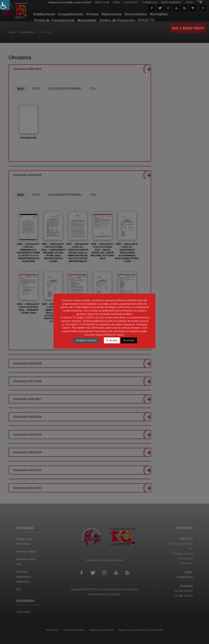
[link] (5, 5)
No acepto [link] (129, 340)
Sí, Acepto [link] (112, 340)
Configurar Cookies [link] (86, 340)
